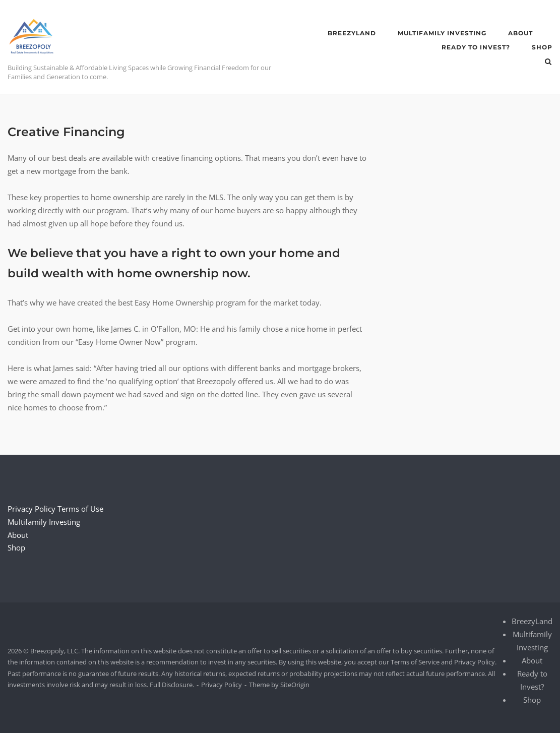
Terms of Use (80, 509)
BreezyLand (352, 33)
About (520, 33)
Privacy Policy (32, 509)
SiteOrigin (295, 685)
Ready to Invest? (476, 47)
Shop (542, 47)
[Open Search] (548, 63)
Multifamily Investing (442, 33)
